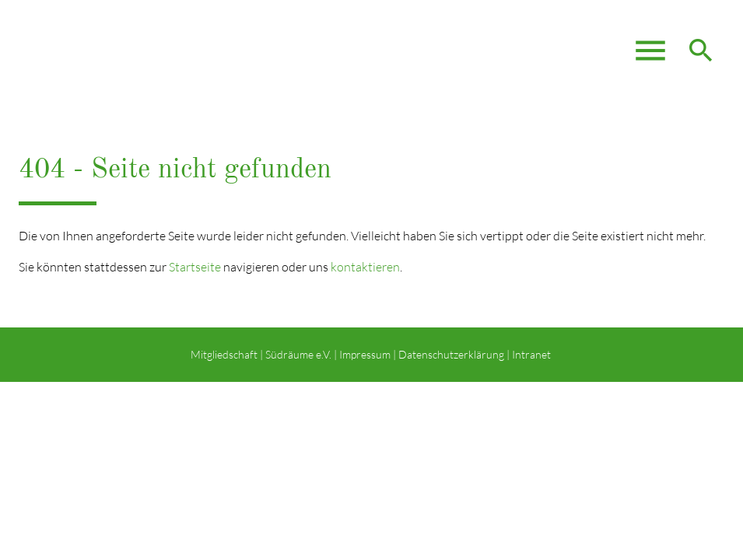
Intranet (533, 354)
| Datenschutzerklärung (447, 354)
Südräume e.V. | (301, 354)
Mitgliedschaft (224, 354)
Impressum (365, 354)
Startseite (195, 267)
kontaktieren (365, 267)
